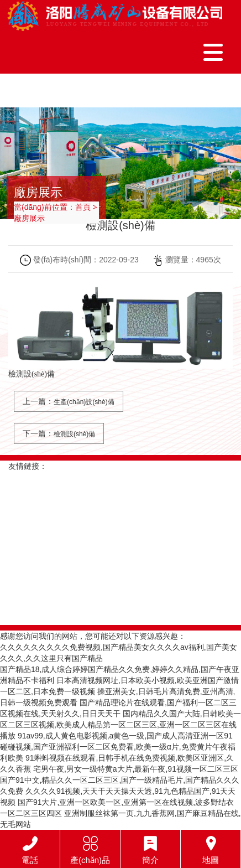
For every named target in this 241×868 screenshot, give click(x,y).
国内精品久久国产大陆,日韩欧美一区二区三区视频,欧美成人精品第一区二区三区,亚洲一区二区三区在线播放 (120, 725)
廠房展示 (29, 218)
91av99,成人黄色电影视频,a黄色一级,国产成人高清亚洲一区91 (125, 736)
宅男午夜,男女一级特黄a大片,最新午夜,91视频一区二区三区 (136, 769)
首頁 (83, 207)
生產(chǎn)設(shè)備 (84, 402)
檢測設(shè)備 (74, 434)
